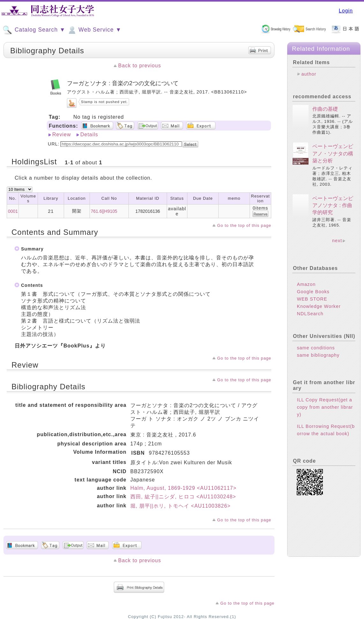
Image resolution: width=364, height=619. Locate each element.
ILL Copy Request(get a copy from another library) (325, 407)
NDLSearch (310, 314)
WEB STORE (312, 299)
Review (62, 134)
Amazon (306, 284)
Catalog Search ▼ (34, 30)
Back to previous (140, 66)
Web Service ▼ (94, 30)
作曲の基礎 (325, 109)
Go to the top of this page (244, 225)
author (309, 74)
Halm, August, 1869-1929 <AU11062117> (183, 488)
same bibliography (318, 355)
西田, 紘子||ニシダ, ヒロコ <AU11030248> (183, 497)
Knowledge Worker (319, 306)
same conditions (316, 348)
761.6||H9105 (104, 211)
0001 (13, 211)
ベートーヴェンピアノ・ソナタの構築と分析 (333, 153)
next (337, 241)
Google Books (313, 292)
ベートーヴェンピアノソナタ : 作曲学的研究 (333, 205)
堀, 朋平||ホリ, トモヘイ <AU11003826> (181, 506)
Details (89, 134)
